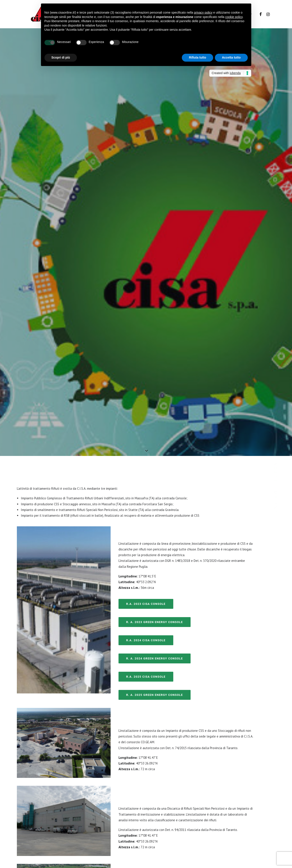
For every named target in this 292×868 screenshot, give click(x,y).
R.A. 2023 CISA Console (146, 545)
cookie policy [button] (234, 17)
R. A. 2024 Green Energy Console (155, 600)
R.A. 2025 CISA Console (146, 618)
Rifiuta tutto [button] (197, 57)
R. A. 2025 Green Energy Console (155, 636)
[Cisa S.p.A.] (36, 14)
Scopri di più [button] (61, 57)
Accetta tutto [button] (231, 57)
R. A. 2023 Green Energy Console (155, 563)
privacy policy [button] (203, 13)
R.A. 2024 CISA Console (146, 582)
